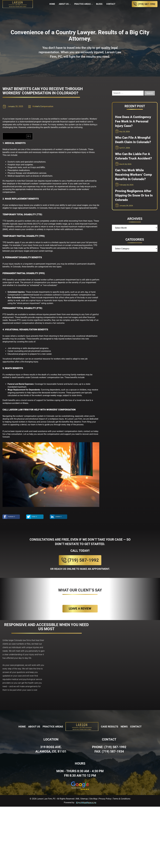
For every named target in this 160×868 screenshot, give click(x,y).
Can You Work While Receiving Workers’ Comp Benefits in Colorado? (134, 175)
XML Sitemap (82, 799)
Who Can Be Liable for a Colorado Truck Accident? (134, 156)
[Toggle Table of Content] (27, 136)
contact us (88, 431)
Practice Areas (82, 4)
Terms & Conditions (122, 799)
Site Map (93, 799)
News (124, 727)
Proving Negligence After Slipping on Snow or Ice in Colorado (134, 195)
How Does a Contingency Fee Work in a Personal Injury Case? (133, 121)
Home (52, 4)
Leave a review (80, 609)
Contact (111, 4)
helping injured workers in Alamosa (20, 422)
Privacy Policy (105, 799)
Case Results (110, 727)
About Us (64, 4)
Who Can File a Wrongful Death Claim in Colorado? (133, 140)
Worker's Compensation (43, 106)
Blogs (99, 4)
